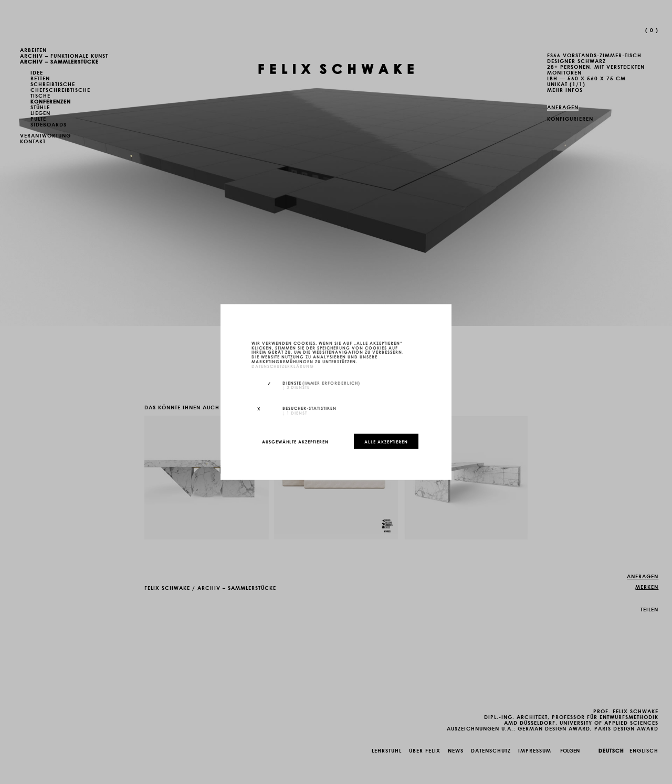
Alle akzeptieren (386, 441)
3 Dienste (296, 387)
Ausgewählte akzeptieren (295, 441)
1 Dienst (295, 412)
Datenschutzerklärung (283, 365)
